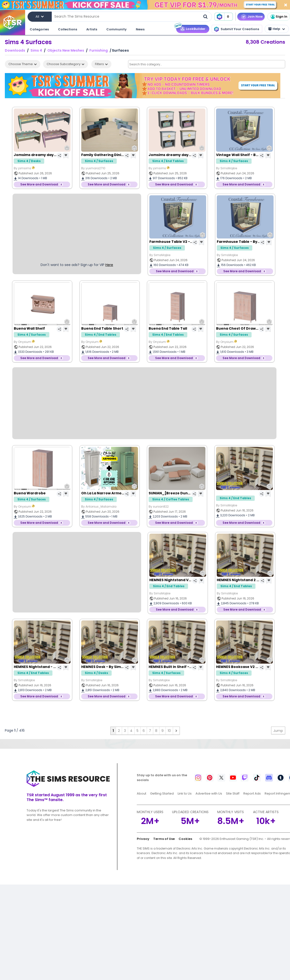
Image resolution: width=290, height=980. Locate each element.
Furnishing (99, 51)
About (141, 793)
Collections (68, 29)
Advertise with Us (209, 793)
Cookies (185, 839)
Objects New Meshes (66, 51)
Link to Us (185, 793)
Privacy (143, 839)
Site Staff (233, 793)
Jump (278, 731)
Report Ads (252, 793)
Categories (39, 29)
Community (116, 29)
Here (109, 265)
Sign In (279, 17)
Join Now (255, 17)
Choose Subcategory (65, 64)
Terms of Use (164, 839)
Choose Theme (23, 64)
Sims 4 (36, 51)
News (140, 29)
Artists (92, 29)
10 (169, 731)
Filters (101, 64)
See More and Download (39, 184)
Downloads (15, 51)
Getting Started (162, 793)
